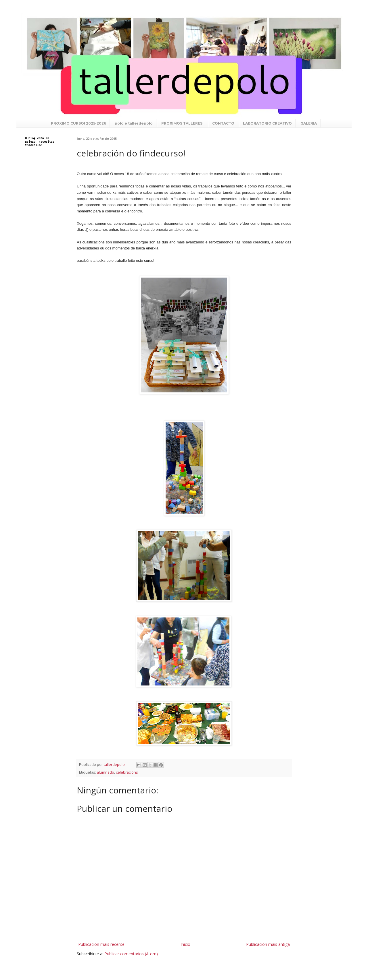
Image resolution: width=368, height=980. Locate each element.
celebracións (127, 772)
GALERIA (309, 123)
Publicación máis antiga (268, 944)
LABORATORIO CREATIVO (267, 123)
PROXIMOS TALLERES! (182, 123)
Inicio (185, 944)
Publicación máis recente (101, 944)
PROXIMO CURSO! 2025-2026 (78, 123)
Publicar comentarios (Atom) (131, 954)
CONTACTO (223, 123)
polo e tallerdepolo (134, 123)
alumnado (106, 772)
